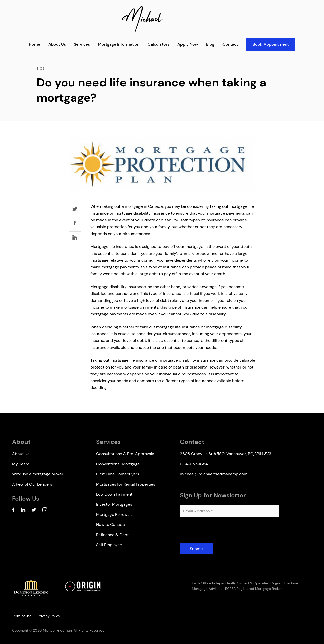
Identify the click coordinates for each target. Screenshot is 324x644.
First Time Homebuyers (118, 474)
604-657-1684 (194, 464)
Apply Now (188, 44)
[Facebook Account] (13, 511)
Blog (210, 44)
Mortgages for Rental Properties (126, 484)
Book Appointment (271, 44)
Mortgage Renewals (114, 514)
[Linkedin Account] (23, 511)
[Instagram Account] (45, 511)
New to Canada (110, 525)
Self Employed (109, 545)
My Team (21, 464)
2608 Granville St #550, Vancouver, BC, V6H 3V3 (226, 454)
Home (35, 44)
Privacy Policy (49, 616)
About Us (57, 44)
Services (82, 44)
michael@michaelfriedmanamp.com (214, 474)
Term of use (22, 616)
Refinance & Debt (112, 535)
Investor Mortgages (114, 504)
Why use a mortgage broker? (39, 474)
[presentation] (218, 532)
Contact (230, 44)
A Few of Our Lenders (32, 484)
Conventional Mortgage (118, 464)
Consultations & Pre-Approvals (125, 454)
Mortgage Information (119, 44)
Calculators (158, 44)
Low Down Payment (114, 494)
